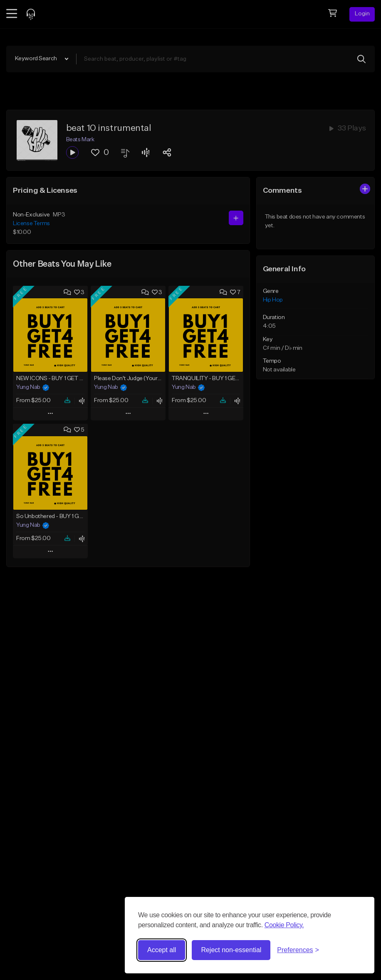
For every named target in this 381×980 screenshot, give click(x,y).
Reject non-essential (231, 950)
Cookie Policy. (284, 925)
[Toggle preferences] (298, 950)
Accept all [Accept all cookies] (162, 950)
